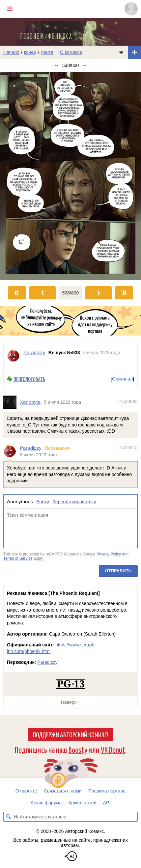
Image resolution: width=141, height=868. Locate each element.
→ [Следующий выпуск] (84, 65)
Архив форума (46, 803)
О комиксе (71, 52)
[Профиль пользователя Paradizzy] (14, 356)
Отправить (118, 571)
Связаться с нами (63, 791)
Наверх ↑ (70, 702)
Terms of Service (18, 559)
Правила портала (107, 791)
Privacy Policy (109, 554)
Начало (11, 52)
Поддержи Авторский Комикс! (71, 734)
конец (30, 52)
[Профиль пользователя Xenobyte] (12, 402)
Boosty (78, 749)
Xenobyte (30, 402)
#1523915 (127, 448)
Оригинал (122, 379)
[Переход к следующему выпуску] (70, 176)
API (107, 803)
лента (47, 52)
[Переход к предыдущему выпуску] (18, 176)
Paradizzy (31, 448)
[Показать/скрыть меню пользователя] (131, 9)
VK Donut (113, 749)
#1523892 (127, 402)
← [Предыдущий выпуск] (57, 65)
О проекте (26, 791)
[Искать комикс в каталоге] (8, 817)
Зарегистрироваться (74, 502)
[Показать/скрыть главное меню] (10, 9)
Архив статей (82, 803)
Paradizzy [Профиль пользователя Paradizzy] (34, 352)
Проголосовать (29, 379)
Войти (43, 502)
